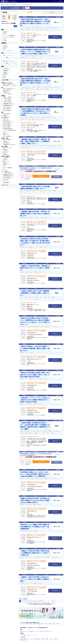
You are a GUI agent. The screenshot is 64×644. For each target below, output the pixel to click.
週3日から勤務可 (7, 127)
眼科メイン (6, 161)
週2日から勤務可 (7, 125)
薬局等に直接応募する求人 (9, 84)
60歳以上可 (6, 149)
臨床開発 (6, 74)
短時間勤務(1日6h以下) (8, 105)
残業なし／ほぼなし (8, 97)
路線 (9, 17)
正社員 (6, 45)
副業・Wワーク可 (7, 148)
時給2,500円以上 (7, 90)
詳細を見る (55, 37)
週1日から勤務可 (7, 123)
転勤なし (6, 133)
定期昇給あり (7, 92)
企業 (5, 39)
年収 (8, 55)
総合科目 (6, 159)
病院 (5, 34)
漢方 (5, 166)
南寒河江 (43, 624)
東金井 (27, 624)
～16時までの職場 (7, 99)
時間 (15, 17)
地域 (4, 17)
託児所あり (6, 141)
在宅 (5, 169)
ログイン (55, 1)
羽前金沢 (35, 624)
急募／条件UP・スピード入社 (10, 86)
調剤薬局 (6, 32)
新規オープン (7, 135)
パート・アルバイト (8, 50)
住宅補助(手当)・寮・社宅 (9, 145)
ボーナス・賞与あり (8, 94)
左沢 (60, 624)
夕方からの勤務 (7, 107)
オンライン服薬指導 (8, 168)
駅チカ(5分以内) (7, 114)
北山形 (24, 624)
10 (40, 601)
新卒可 (5, 153)
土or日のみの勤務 (7, 111)
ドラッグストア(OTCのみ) (9, 37)
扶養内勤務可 (7, 183)
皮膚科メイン (7, 163)
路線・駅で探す (13, 4)
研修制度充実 (7, 143)
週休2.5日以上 (7, 120)
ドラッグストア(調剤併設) (9, 35)
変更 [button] (15, 26)
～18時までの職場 (7, 102)
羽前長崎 (39, 624)
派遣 (5, 49)
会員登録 (60, 1)
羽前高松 (54, 624)
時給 (8, 61)
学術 (5, 76)
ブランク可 (6, 181)
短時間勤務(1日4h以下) (8, 104)
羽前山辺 (31, 624)
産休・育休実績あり (8, 139)
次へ (54, 601)
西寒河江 (50, 624)
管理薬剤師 (6, 71)
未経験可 (6, 154)
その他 (5, 40)
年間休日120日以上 (8, 122)
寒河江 (46, 624)
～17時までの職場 (7, 100)
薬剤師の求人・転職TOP (5, 4)
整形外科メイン (7, 164)
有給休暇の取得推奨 (8, 129)
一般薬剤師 (6, 69)
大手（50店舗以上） (8, 136)
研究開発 (6, 72)
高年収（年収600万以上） (10, 89)
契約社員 (6, 47)
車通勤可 (6, 115)
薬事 (5, 77)
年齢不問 (6, 151)
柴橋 (57, 624)
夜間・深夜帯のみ (7, 109)
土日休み (6, 118)
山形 (21, 624)
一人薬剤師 (6, 157)
